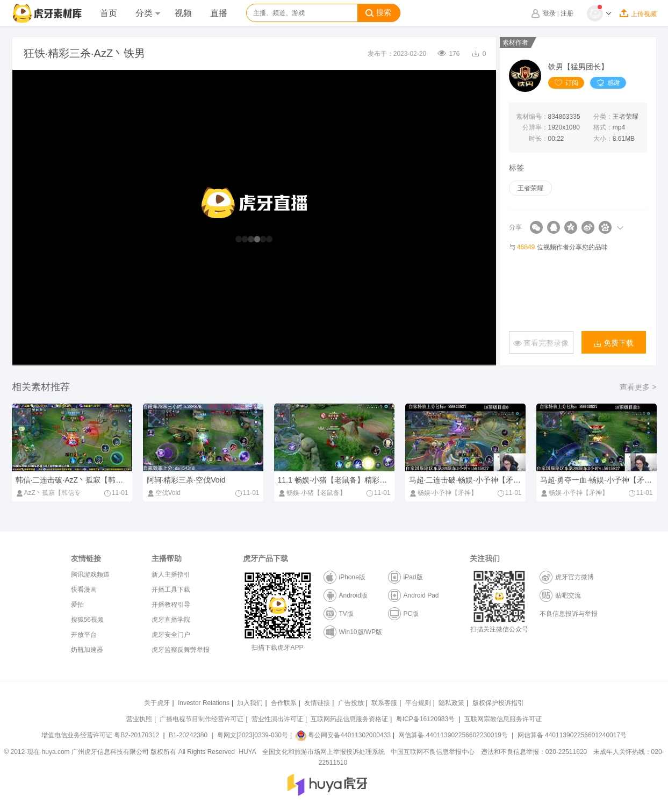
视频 (183, 13)
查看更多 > (638, 387)
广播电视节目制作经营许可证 (202, 719)
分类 (148, 13)
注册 (567, 13)
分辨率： (535, 127)
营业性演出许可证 (277, 719)
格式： (603, 127)
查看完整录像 (541, 343)
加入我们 (250, 703)
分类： (603, 117)
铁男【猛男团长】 (578, 67)
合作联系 (284, 703)
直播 (219, 13)
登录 (549, 13)
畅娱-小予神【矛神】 (443, 493)
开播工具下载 (171, 590)
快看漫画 (84, 590)
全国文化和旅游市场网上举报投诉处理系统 (324, 752)
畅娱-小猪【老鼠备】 (312, 493)
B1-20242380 (189, 735)
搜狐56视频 (87, 620)
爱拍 (77, 605)
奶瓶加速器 (87, 650)
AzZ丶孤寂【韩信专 (48, 493)
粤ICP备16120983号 (425, 719)
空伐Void (164, 493)
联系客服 (384, 703)
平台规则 (418, 703)
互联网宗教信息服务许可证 (503, 719)
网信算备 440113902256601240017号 (572, 735)
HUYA (247, 752)
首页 (109, 13)
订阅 (566, 83)
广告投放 (351, 703)
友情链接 (317, 703)
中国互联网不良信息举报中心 (433, 752)
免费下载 (614, 343)
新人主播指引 (171, 574)
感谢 (608, 83)
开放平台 (84, 635)
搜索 (378, 13)
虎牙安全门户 (171, 635)
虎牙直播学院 (171, 620)
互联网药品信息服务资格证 (349, 719)
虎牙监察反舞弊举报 (181, 650)
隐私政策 (451, 703)
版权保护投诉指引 (498, 703)
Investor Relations (204, 703)
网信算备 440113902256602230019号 (453, 735)
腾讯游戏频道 (90, 574)
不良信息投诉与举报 (569, 614)
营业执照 (139, 719)
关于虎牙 (157, 703)
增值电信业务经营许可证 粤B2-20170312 (101, 735)
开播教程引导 (171, 605)
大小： (603, 139)
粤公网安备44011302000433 (343, 735)
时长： (538, 139)
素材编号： (532, 117)
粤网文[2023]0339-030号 (253, 735)
